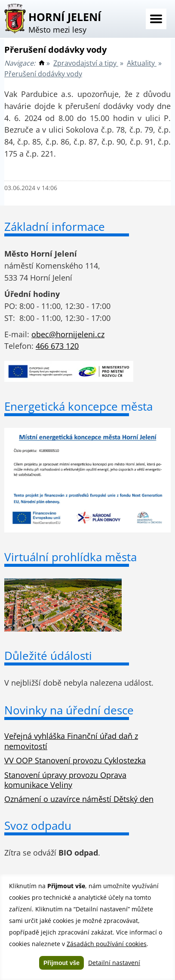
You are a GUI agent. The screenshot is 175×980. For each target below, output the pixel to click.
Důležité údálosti (48, 656)
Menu (156, 19)
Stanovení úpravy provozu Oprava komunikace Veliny (65, 780)
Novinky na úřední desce (69, 710)
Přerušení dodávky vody (43, 74)
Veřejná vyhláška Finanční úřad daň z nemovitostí (71, 741)
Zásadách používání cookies (107, 944)
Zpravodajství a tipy (86, 63)
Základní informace (55, 227)
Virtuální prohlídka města (71, 557)
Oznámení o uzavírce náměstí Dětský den (79, 799)
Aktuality (142, 63)
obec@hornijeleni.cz (68, 334)
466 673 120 (57, 346)
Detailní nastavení (114, 963)
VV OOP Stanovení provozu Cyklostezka (75, 760)
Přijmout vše (61, 963)
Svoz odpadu (38, 826)
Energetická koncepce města (78, 406)
